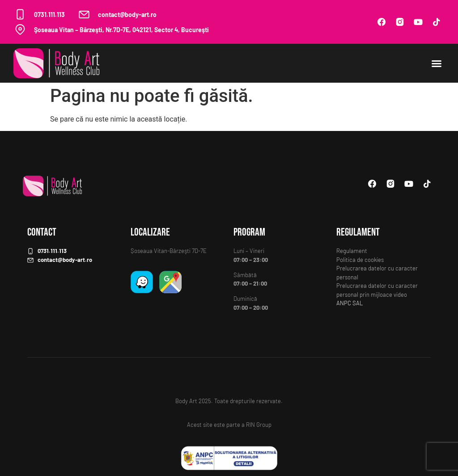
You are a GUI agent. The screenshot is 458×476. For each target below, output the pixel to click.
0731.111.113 (49, 15)
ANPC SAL (350, 303)
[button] (437, 63)
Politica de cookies (360, 260)
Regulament (352, 251)
